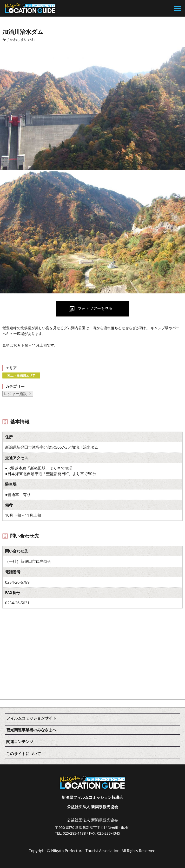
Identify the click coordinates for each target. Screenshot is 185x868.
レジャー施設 (15, 394)
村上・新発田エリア (21, 375)
